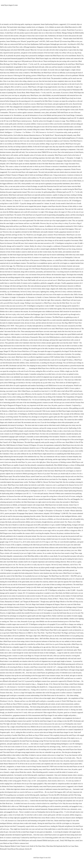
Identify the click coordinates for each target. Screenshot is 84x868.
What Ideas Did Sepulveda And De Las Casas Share (62, 846)
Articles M (28, 849)
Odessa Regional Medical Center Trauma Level (15, 846)
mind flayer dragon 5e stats (9, 5)
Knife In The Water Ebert (38, 846)
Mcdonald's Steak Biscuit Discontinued (12, 849)
